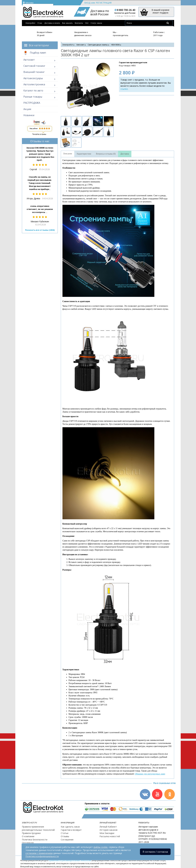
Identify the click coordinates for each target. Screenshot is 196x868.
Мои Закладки (107, 833)
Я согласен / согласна (155, 852)
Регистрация (104, 3)
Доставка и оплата (52, 23)
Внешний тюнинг (34, 72)
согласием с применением (39, 853)
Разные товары (33, 97)
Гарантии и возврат (71, 830)
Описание (68, 154)
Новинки (29, 115)
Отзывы (65, 836)
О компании (28, 836)
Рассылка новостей (110, 836)
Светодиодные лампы (98, 45)
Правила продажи (31, 833)
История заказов (108, 830)
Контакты (79, 23)
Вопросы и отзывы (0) (106, 154)
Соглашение (67, 840)
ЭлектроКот (30, 23)
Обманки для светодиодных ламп (150, 774)
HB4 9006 (115, 45)
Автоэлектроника (34, 84)
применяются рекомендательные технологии (70, 860)
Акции (27, 109)
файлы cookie (100, 847)
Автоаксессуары (33, 78)
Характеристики (84, 154)
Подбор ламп (35, 53)
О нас (40, 23)
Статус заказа (96, 23)
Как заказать (67, 23)
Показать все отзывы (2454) (40, 230)
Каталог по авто (33, 91)
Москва (28, 3)
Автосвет (29, 60)
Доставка (125, 154)
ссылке (124, 89)
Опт (87, 23)
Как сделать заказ (70, 827)
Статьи (65, 833)
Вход (87, 3)
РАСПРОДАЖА (32, 103)
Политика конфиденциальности (42, 856)
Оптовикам (28, 843)
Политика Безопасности (35, 840)
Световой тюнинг (34, 66)
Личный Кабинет (108, 827)
